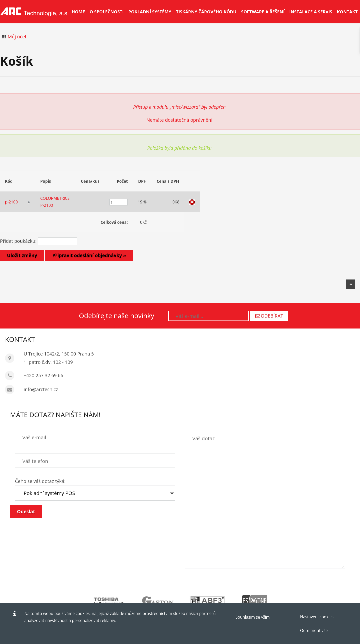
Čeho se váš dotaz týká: (40, 481)
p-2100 (11, 202)
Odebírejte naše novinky (117, 316)
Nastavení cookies (317, 617)
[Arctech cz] (34, 12)
